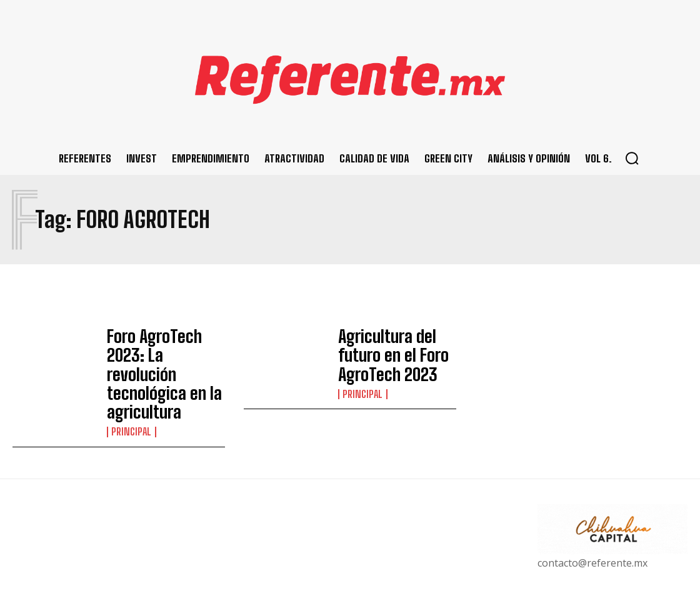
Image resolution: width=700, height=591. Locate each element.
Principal (130, 385)
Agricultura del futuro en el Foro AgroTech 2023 (393, 354)
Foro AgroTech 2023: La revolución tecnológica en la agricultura (165, 354)
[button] (632, 158)
